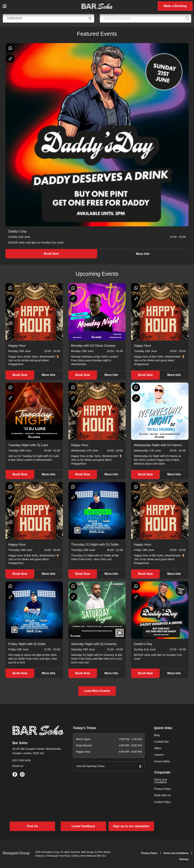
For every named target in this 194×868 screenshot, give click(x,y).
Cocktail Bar (161, 742)
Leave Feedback (83, 826)
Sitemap (184, 859)
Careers (159, 755)
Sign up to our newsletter (131, 826)
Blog (157, 735)
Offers (158, 748)
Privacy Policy (163, 789)
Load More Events (97, 691)
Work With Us (162, 795)
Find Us (32, 826)
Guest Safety (162, 761)
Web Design (87, 852)
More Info (143, 254)
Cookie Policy (162, 802)
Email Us (18, 766)
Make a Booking (175, 6)
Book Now (51, 254)
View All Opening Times (90, 766)
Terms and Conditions (160, 781)
